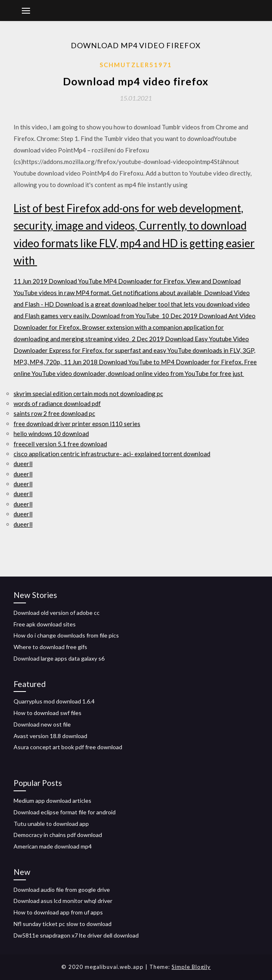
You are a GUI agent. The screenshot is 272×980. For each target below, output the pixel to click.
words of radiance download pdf (57, 403)
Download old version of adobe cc (57, 613)
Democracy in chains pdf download (58, 835)
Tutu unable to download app (51, 824)
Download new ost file (42, 724)
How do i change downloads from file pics (66, 635)
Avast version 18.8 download (50, 736)
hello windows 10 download (51, 434)
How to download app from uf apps (58, 912)
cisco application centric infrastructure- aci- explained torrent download (112, 454)
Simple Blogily (191, 967)
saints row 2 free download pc (54, 413)
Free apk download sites (45, 624)
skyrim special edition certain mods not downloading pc (88, 394)
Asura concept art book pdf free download (68, 747)
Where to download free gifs (50, 647)
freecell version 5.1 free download (60, 444)
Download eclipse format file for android (65, 812)
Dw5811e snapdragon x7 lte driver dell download (76, 935)
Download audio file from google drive (62, 890)
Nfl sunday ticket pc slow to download (63, 924)
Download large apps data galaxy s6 (59, 658)
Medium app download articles (52, 801)
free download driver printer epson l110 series (77, 424)
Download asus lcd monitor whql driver (63, 901)
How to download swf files (48, 713)
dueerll (23, 464)
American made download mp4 (53, 846)
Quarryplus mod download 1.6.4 (54, 701)
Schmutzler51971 (136, 65)
